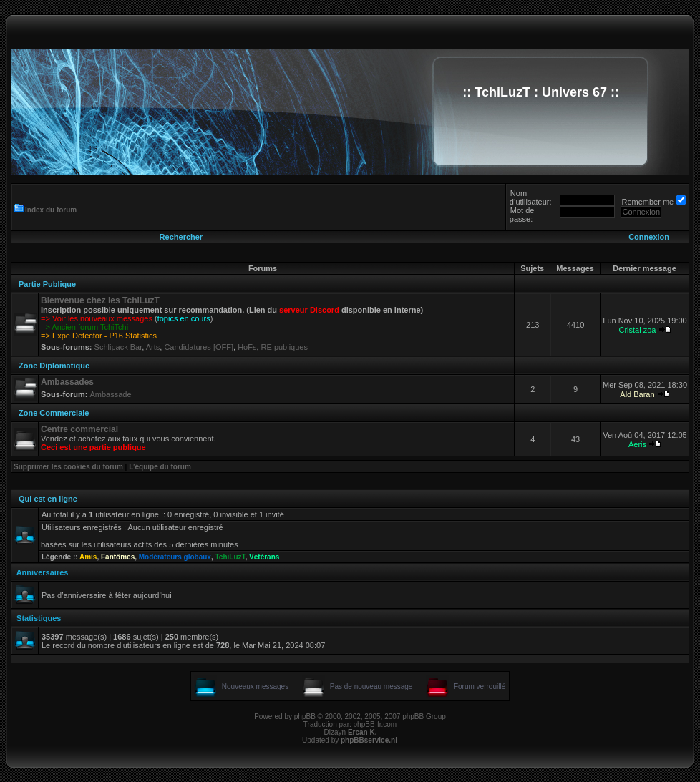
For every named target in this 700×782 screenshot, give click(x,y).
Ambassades (67, 382)
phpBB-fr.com (375, 724)
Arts (153, 347)
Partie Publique (47, 284)
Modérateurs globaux (175, 557)
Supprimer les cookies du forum (68, 467)
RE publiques (285, 347)
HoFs (247, 347)
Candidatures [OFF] (199, 347)
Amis (88, 557)
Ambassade (110, 394)
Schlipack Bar (118, 347)
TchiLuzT (230, 557)
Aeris (637, 444)
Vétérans (264, 557)
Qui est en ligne (48, 499)
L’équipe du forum (160, 467)
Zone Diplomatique (54, 366)
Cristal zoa (637, 330)
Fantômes (118, 557)
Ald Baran (637, 394)
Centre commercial (79, 429)
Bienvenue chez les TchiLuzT (100, 300)
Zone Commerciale (54, 413)
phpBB (305, 717)
